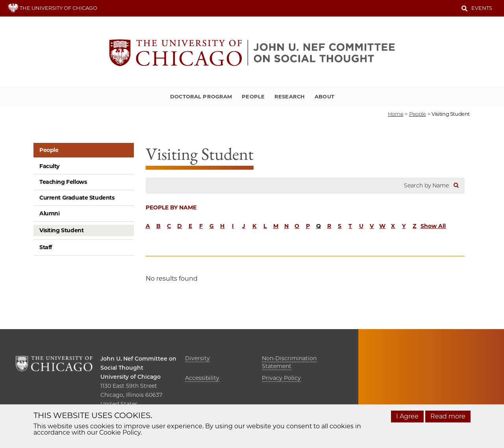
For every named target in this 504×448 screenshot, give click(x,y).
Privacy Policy (281, 378)
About (324, 96)
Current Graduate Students (77, 198)
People (253, 96)
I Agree (407, 416)
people (418, 114)
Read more (448, 416)
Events (482, 8)
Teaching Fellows (63, 182)
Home (396, 114)
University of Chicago (131, 377)
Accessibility (202, 378)
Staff (46, 247)
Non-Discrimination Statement (289, 362)
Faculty (49, 166)
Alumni (49, 213)
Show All (433, 226)
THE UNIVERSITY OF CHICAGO (53, 8)
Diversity (197, 358)
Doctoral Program (201, 96)
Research (290, 96)
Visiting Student (61, 230)
